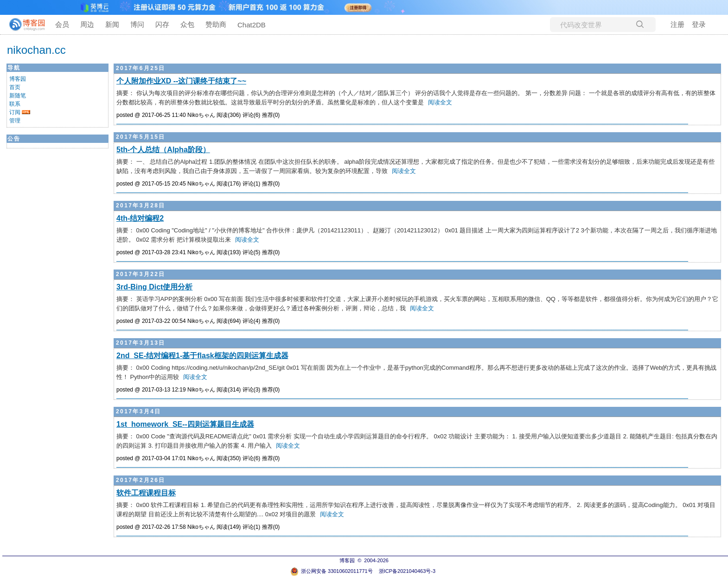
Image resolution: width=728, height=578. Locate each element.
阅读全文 (440, 102)
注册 (677, 24)
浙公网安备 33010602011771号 (332, 571)
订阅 (15, 112)
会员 (62, 24)
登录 (699, 24)
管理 (15, 121)
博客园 (18, 79)
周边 (87, 24)
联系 (15, 104)
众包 (187, 24)
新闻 (112, 24)
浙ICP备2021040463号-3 (407, 571)
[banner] (23, 25)
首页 (15, 87)
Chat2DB (252, 25)
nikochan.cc (36, 50)
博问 (137, 24)
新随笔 (18, 96)
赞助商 (216, 24)
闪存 (162, 24)
